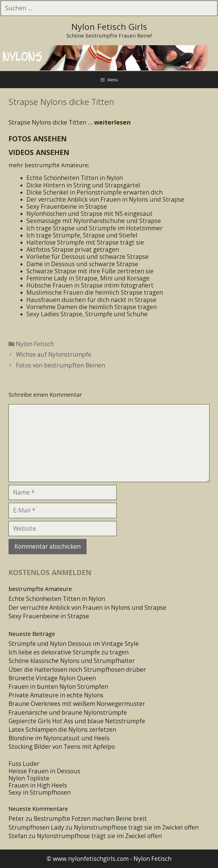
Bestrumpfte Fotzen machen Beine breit (90, 819)
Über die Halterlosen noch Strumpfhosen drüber (77, 669)
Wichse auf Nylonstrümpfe (54, 354)
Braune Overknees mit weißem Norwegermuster (77, 704)
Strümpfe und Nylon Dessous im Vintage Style (74, 644)
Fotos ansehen (38, 139)
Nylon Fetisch (35, 344)
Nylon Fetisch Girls (109, 27)
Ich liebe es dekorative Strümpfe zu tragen (69, 652)
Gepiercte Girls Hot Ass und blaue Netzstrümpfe (77, 721)
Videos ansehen (39, 152)
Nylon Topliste (29, 778)
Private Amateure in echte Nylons (56, 695)
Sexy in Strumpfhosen (40, 792)
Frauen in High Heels (38, 785)
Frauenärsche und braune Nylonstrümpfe (68, 712)
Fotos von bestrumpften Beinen (60, 365)
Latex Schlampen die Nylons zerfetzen (62, 729)
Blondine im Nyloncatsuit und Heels (59, 738)
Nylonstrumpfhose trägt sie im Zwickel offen (136, 827)
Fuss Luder (24, 764)
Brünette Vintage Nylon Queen (52, 678)
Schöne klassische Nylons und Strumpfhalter (72, 661)
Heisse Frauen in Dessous (44, 771)
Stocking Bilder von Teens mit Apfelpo (62, 747)
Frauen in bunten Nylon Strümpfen (58, 687)
